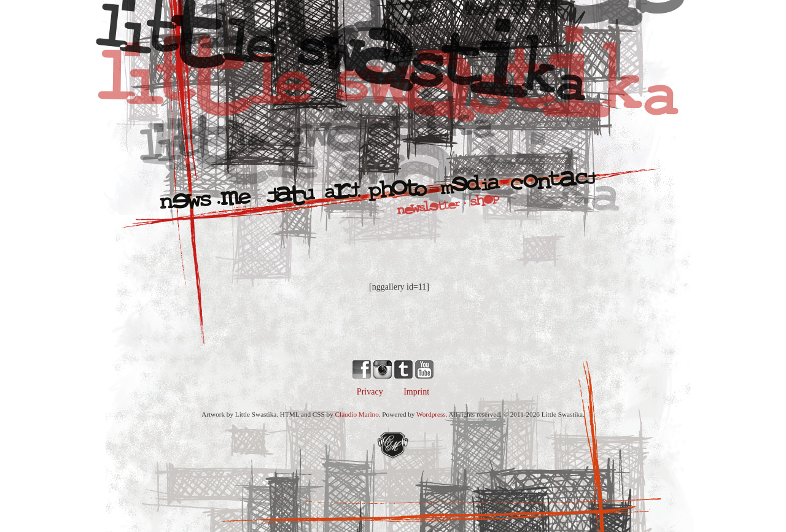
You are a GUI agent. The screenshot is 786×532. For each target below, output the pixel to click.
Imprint (416, 392)
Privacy (370, 392)
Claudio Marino (357, 414)
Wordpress (431, 414)
